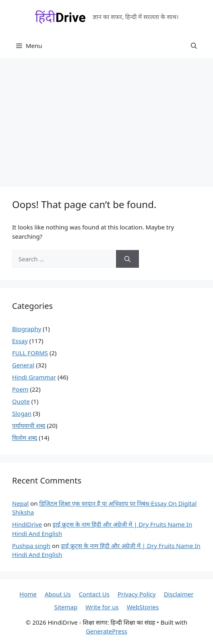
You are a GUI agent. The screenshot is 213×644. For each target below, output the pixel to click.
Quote (21, 401)
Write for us (102, 607)
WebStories (143, 607)
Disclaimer (179, 594)
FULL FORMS (30, 353)
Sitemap (66, 607)
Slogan (22, 413)
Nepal (20, 503)
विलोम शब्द (25, 438)
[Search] (127, 259)
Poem (20, 389)
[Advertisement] (106, 118)
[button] (194, 46)
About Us (58, 594)
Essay (20, 341)
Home (28, 594)
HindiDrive (27, 524)
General (23, 365)
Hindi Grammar (34, 377)
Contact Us (94, 594)
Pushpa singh (31, 546)
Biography (27, 329)
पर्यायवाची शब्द (29, 425)
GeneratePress (106, 631)
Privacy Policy (137, 594)
